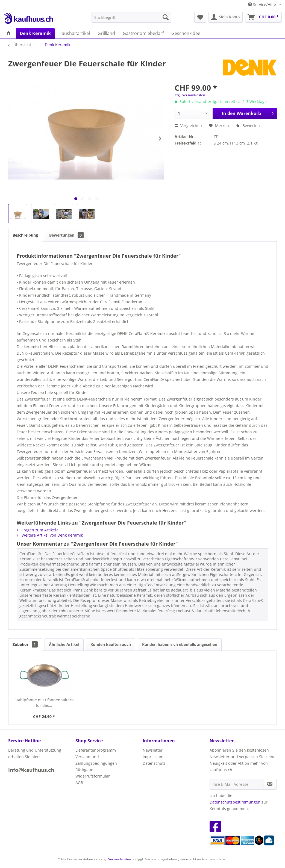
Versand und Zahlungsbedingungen (96, 760)
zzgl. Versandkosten (190, 95)
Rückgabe (84, 770)
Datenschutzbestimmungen (235, 802)
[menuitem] (131, 17)
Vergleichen (188, 126)
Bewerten (248, 126)
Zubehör (25, 644)
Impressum (153, 757)
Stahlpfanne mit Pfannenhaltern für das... (44, 703)
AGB (79, 783)
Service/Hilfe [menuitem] (263, 5)
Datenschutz (154, 763)
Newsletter (153, 750)
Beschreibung (25, 235)
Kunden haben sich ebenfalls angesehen (180, 644)
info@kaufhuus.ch (31, 770)
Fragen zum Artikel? (37, 530)
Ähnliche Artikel (64, 644)
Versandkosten (120, 859)
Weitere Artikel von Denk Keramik (50, 535)
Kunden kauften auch (111, 644)
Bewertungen (66, 235)
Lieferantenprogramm (96, 750)
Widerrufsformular (93, 776)
